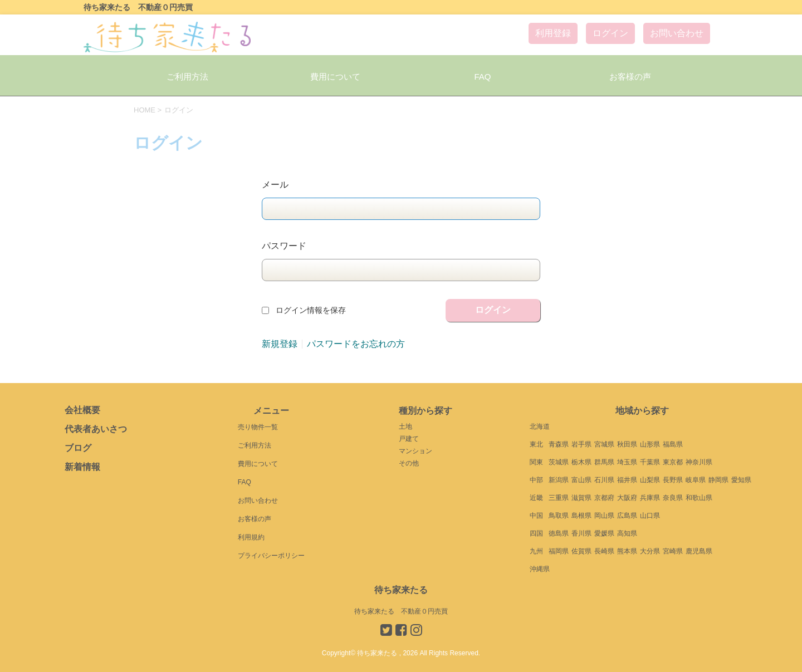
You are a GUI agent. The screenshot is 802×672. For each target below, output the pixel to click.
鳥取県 (559, 516)
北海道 (540, 426)
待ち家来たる (401, 590)
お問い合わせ (677, 33)
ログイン (610, 33)
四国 (536, 533)
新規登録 (280, 344)
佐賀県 (581, 551)
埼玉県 (627, 462)
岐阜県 (696, 480)
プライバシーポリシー (271, 556)
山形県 (650, 444)
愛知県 (741, 480)
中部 (536, 480)
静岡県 (718, 480)
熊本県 (627, 551)
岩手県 (581, 444)
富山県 (581, 480)
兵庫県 (650, 498)
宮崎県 (673, 551)
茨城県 (559, 462)
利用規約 (251, 537)
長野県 (673, 480)
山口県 (650, 516)
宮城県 (604, 444)
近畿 (536, 498)
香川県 (581, 533)
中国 (536, 516)
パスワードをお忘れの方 (356, 344)
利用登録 (553, 33)
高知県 (627, 533)
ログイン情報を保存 (311, 310)
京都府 (604, 498)
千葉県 (650, 462)
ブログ (78, 448)
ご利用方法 (187, 77)
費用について (335, 77)
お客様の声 (630, 77)
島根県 (581, 516)
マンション (415, 451)
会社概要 (82, 410)
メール (275, 185)
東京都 (673, 462)
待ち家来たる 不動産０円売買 (401, 611)
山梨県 (650, 480)
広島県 (627, 516)
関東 (536, 462)
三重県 (559, 498)
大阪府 (627, 498)
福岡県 (559, 551)
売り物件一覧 (258, 427)
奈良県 (673, 498)
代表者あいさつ (96, 429)
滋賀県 (581, 498)
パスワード (284, 246)
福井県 (627, 480)
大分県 (650, 551)
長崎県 (604, 551)
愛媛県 (604, 533)
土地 (405, 426)
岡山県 (604, 516)
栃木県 (581, 462)
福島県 (673, 444)
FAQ (482, 77)
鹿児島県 (699, 551)
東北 (536, 444)
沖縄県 (540, 569)
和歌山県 (699, 498)
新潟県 (559, 480)
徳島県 (559, 533)
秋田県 (627, 444)
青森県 (559, 444)
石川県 (604, 480)
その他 (409, 463)
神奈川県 (699, 462)
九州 (536, 551)
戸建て (409, 439)
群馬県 (604, 462)
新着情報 (82, 467)
